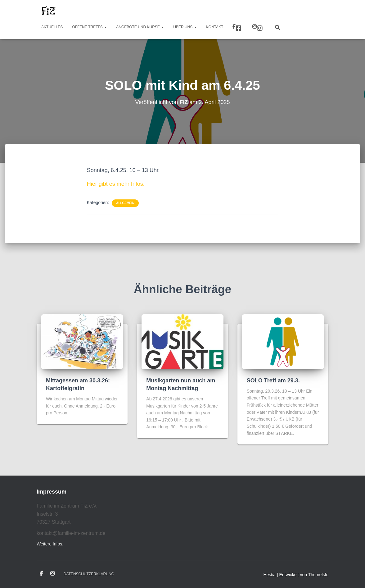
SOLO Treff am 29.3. (273, 381)
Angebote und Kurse (140, 27)
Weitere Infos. (50, 544)
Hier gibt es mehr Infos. (116, 184)
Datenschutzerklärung (89, 574)
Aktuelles (52, 27)
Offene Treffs (89, 27)
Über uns (185, 27)
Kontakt (215, 27)
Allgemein (125, 203)
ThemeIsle (318, 575)
